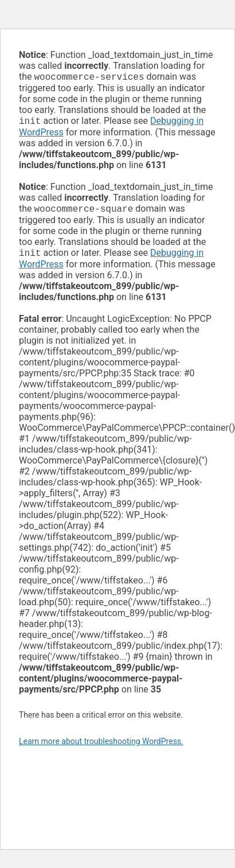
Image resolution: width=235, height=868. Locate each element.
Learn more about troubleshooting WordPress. (101, 746)
